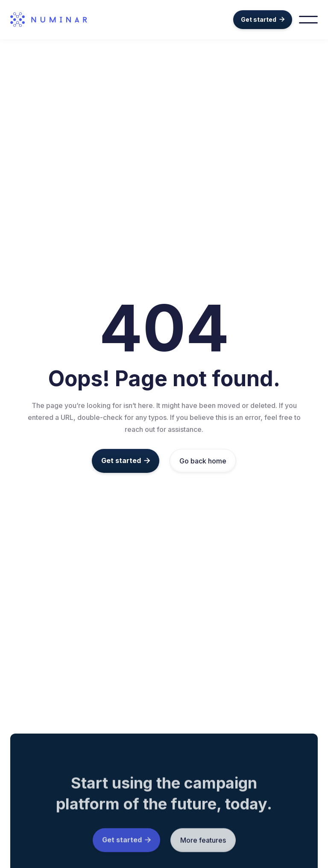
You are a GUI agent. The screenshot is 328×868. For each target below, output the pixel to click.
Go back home (203, 461)
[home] (59, 20)
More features (203, 843)
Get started (263, 19)
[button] (308, 20)
